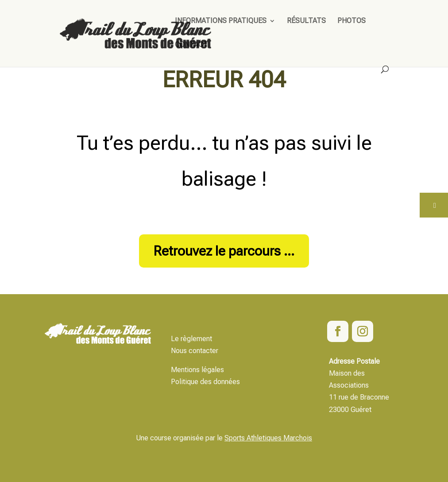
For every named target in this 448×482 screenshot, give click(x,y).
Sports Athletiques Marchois (268, 438)
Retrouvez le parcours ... (224, 251)
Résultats (306, 21)
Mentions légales (197, 370)
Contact (191, 45)
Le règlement (191, 339)
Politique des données (205, 382)
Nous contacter (195, 351)
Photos (351, 21)
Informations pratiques (221, 21)
